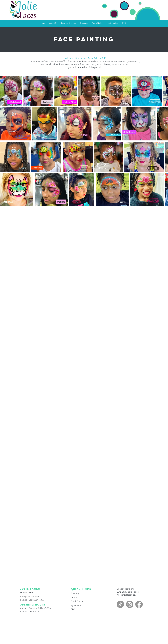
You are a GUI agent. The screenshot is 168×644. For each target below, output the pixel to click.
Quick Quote (77, 601)
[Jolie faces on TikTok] (120, 604)
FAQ (73, 609)
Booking (75, 593)
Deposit (74, 597)
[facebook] (139, 604)
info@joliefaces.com (29, 596)
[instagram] (130, 604)
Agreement (76, 605)
